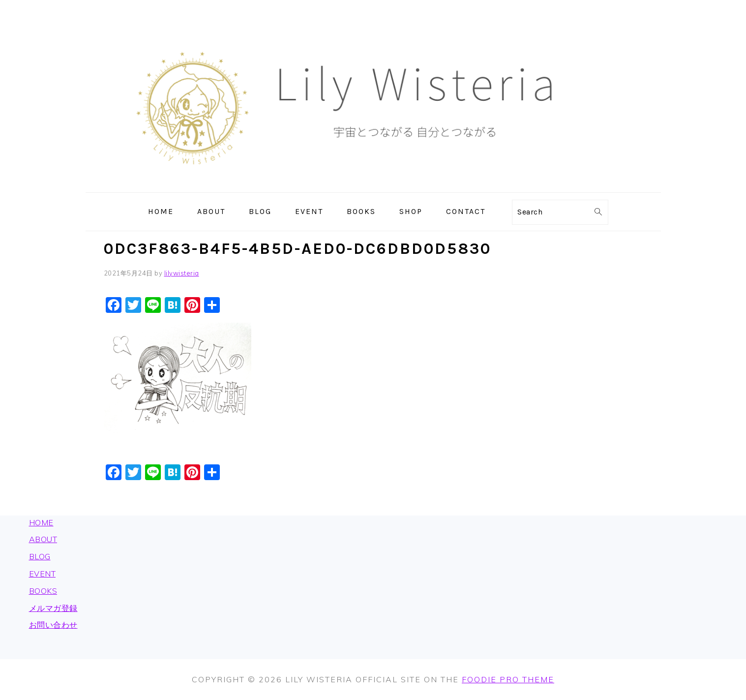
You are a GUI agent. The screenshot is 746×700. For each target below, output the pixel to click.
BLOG (40, 556)
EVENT (43, 574)
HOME (41, 522)
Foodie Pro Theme (508, 679)
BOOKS (43, 591)
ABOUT (43, 539)
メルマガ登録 (53, 608)
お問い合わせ (53, 625)
